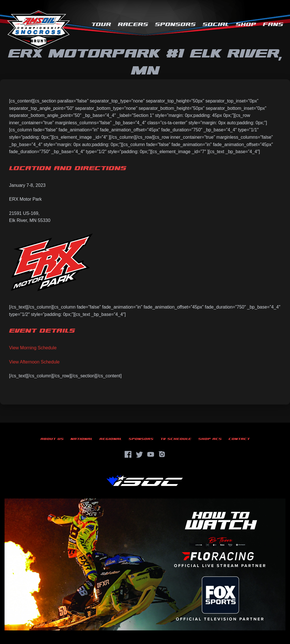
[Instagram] (162, 454)
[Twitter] (139, 454)
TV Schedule (176, 439)
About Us (52, 439)
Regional (111, 439)
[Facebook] (128, 454)
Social (216, 24)
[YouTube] (151, 454)
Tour (101, 24)
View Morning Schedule (33, 348)
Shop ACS (210, 439)
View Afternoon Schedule (34, 362)
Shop (246, 24)
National (82, 439)
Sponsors (175, 24)
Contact (239, 439)
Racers (133, 24)
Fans (273, 24)
